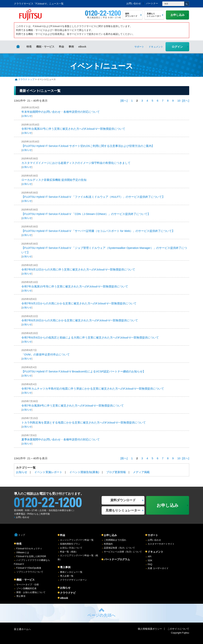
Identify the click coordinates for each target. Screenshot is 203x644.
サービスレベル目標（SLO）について (123, 552)
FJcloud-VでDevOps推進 (29, 568)
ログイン (177, 47)
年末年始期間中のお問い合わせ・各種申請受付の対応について (61, 112)
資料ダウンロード (123, 500)
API (149, 557)
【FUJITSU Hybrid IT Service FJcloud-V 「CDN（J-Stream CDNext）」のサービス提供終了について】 (86, 214)
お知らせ (27, 116)
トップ (22, 535)
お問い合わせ (134, 3)
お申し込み (110, 535)
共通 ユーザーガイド (158, 568)
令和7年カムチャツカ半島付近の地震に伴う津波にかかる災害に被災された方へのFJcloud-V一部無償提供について (93, 389)
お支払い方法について (71, 548)
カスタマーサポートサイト (161, 544)
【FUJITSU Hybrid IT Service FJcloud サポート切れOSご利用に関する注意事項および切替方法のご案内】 (88, 146)
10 (179, 101)
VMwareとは (23, 552)
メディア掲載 (141, 472)
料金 (62, 47)
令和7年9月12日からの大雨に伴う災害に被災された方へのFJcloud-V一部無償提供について (78, 269)
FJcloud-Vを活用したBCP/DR (31, 556)
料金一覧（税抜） (69, 552)
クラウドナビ (68, 593)
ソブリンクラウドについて (30, 572)
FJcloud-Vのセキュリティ (29, 549)
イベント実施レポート (48, 472)
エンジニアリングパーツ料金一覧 (77, 540)
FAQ (150, 564)
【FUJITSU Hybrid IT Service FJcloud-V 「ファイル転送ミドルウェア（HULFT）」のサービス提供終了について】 (93, 197)
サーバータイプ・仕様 (28, 585)
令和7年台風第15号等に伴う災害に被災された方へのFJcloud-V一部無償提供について (75, 286)
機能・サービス (45, 47)
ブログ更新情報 (116, 472)
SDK (150, 560)
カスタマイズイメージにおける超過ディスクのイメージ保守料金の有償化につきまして (76, 163)
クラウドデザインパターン (73, 580)
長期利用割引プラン (70, 544)
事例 (71, 47)
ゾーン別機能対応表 (26, 588)
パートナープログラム (117, 559)
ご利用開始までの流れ (115, 540)
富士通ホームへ (22, 629)
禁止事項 (21, 596)
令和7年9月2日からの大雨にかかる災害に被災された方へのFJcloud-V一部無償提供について (79, 303)
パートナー (152, 3)
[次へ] (185, 101)
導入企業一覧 (67, 576)
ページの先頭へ (101, 615)
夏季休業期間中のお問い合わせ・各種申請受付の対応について (61, 439)
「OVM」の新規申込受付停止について (46, 354)
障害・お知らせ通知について (31, 592)
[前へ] (124, 101)
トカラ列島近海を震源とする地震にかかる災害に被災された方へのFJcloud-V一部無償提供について (84, 422)
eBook (82, 47)
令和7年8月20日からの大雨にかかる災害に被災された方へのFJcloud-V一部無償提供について (80, 320)
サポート (153, 535)
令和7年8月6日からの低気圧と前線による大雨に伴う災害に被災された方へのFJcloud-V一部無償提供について (90, 337)
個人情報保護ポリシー (150, 629)
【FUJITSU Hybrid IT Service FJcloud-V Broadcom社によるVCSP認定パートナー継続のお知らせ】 (84, 371)
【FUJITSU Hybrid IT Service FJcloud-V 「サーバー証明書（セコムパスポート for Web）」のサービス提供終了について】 (98, 231)
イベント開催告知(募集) (84, 472)
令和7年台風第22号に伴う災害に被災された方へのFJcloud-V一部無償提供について (73, 129)
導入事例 (65, 567)
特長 (29, 47)
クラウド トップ (26, 79)
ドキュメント (155, 552)
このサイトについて (178, 629)
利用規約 (108, 544)
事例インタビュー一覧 (71, 572)
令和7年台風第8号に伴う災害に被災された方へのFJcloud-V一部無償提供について (73, 406)
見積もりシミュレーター (123, 510)
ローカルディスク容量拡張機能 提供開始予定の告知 (54, 180)
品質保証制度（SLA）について (119, 548)
